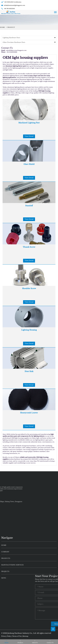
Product (11, 27)
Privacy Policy (6, 636)
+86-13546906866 (12, 52)
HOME (4, 577)
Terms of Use (17, 636)
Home (2, 27)
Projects (5, 603)
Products (6, 590)
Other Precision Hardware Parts (14, 42)
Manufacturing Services (12, 597)
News (4, 610)
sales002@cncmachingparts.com (16, 50)
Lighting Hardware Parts (11, 38)
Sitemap (25, 636)
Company (5, 584)
